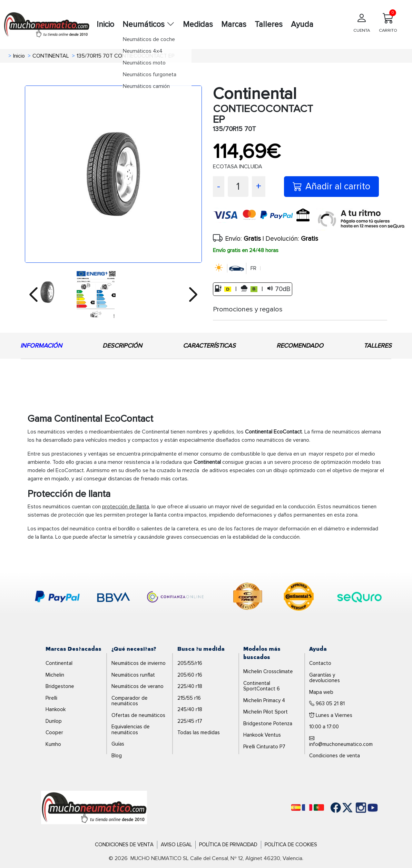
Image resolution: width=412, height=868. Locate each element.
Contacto (320, 663)
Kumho (53, 744)
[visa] (265, 219)
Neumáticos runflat (133, 675)
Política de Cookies (291, 845)
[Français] (307, 807)
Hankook (56, 709)
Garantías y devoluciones (325, 678)
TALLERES (378, 346)
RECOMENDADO (300, 346)
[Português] (319, 807)
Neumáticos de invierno (139, 663)
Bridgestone (60, 686)
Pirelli (51, 698)
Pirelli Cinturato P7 (264, 747)
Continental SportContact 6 (262, 686)
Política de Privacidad (228, 845)
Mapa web (321, 692)
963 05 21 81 (327, 704)
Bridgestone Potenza (268, 724)
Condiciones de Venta (124, 845)
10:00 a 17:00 (324, 727)
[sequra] (361, 219)
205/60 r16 (190, 675)
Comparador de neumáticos (130, 701)
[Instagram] (354, 808)
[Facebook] (331, 808)
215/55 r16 (189, 698)
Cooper (54, 732)
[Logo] (94, 807)
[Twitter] (342, 808)
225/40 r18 (190, 686)
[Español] (296, 807)
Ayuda (302, 24)
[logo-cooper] (248, 598)
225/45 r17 (190, 721)
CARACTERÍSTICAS (209, 346)
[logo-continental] (299, 598)
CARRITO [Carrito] (388, 21)
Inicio (105, 24)
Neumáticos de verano (138, 686)
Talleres (269, 24)
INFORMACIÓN (41, 346)
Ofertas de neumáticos (138, 715)
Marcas (234, 24)
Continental (59, 663)
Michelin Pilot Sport (266, 712)
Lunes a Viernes (331, 715)
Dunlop (54, 721)
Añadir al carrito (331, 186)
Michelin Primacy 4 (264, 700)
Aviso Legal (176, 845)
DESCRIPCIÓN (122, 346)
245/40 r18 (190, 709)
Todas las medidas (199, 732)
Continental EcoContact (273, 432)
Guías (118, 744)
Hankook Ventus (262, 735)
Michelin (55, 675)
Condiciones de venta (335, 756)
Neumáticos (149, 24)
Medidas (198, 24)
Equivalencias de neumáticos (131, 730)
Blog (117, 756)
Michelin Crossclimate (268, 671)
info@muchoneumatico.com (341, 741)
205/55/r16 (190, 663)
